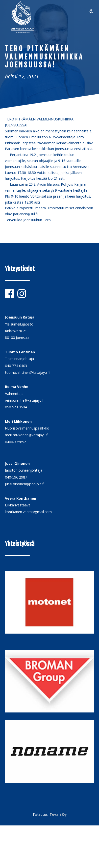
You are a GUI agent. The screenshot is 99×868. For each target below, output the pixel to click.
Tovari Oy (58, 814)
